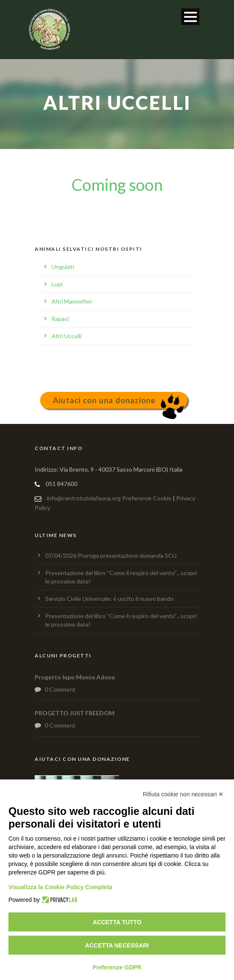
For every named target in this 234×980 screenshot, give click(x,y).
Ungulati (63, 267)
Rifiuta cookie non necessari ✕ (183, 794)
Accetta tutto (117, 922)
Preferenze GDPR (117, 967)
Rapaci (60, 319)
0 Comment (60, 689)
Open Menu (190, 17)
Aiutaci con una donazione (104, 400)
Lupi (57, 284)
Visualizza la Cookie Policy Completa (60, 887)
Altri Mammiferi (72, 301)
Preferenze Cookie (147, 498)
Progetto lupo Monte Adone (75, 677)
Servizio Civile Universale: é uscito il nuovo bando (109, 599)
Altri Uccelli (67, 336)
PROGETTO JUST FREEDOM (75, 713)
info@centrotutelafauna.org (84, 498)
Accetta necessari (117, 945)
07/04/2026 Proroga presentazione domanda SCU (111, 555)
